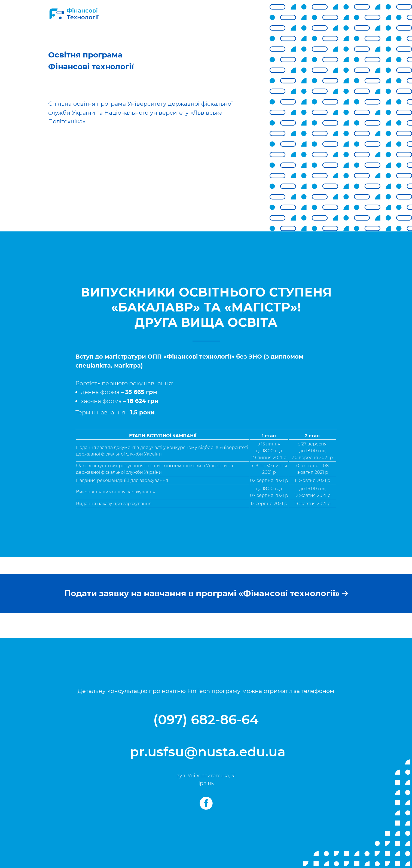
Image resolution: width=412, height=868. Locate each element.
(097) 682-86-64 (206, 720)
